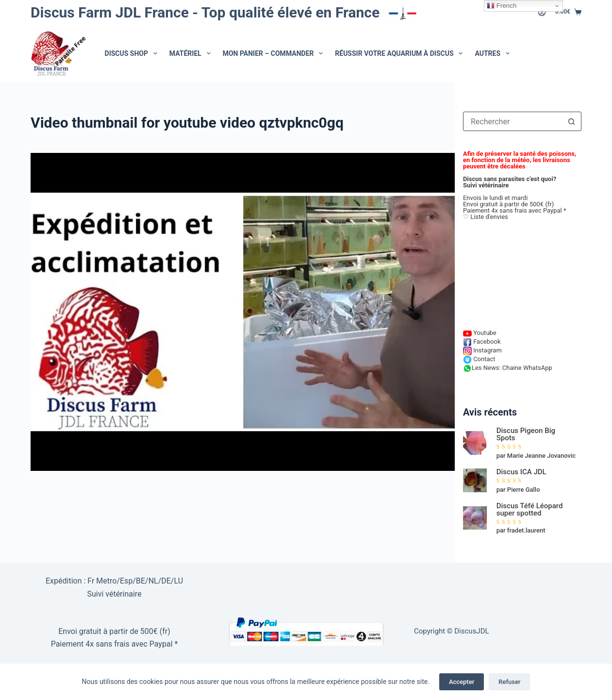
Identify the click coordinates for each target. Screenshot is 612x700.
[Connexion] (542, 12)
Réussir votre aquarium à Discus (401, 53)
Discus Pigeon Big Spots (526, 434)
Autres (494, 53)
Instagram (482, 350)
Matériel (192, 53)
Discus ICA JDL (521, 472)
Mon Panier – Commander (275, 53)
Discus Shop (133, 53)
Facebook (482, 342)
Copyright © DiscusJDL (452, 631)
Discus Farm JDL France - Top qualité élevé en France (226, 12)
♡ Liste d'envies (486, 217)
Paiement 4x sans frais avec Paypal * (115, 644)
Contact (479, 359)
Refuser (509, 682)
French (502, 6)
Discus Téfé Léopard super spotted (530, 510)
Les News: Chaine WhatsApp (508, 368)
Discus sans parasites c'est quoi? (510, 179)
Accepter (462, 682)
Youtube (480, 333)
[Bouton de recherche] (572, 121)
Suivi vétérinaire (486, 185)
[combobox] (513, 121)
